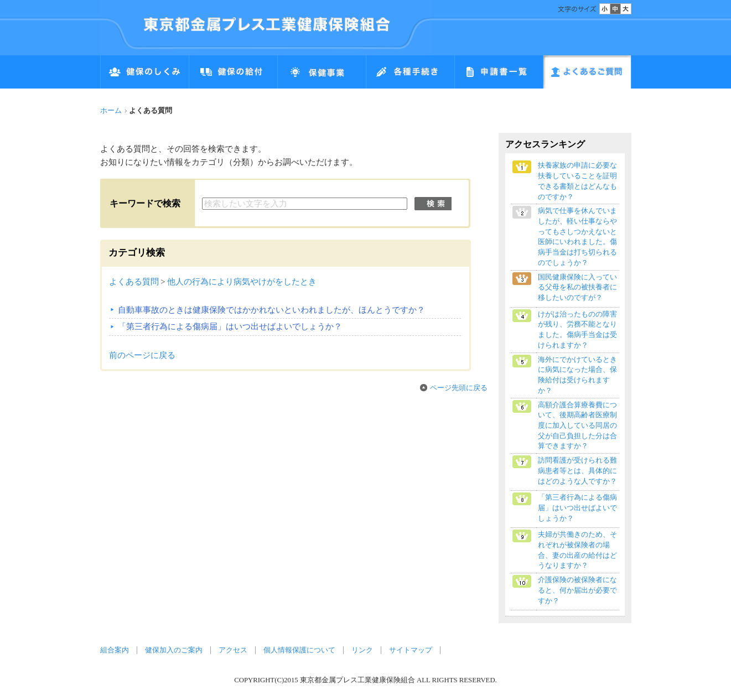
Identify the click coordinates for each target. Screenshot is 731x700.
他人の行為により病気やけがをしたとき (242, 282)
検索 (433, 204)
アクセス (233, 650)
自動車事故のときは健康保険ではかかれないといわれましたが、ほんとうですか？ (271, 310)
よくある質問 (134, 282)
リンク (362, 650)
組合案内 (115, 650)
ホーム (111, 111)
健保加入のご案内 (174, 650)
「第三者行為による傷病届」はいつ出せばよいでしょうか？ (230, 326)
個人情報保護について (299, 650)
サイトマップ (411, 650)
